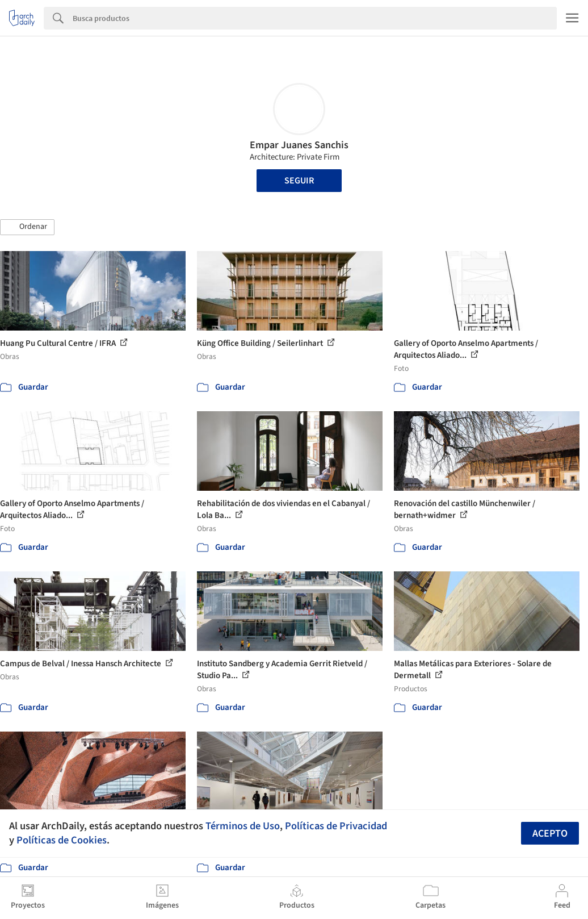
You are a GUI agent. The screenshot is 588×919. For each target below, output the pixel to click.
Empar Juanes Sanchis (299, 145)
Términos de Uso (243, 826)
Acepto (550, 834)
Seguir (299, 181)
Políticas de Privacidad (336, 826)
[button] (27, 227)
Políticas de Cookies (62, 840)
